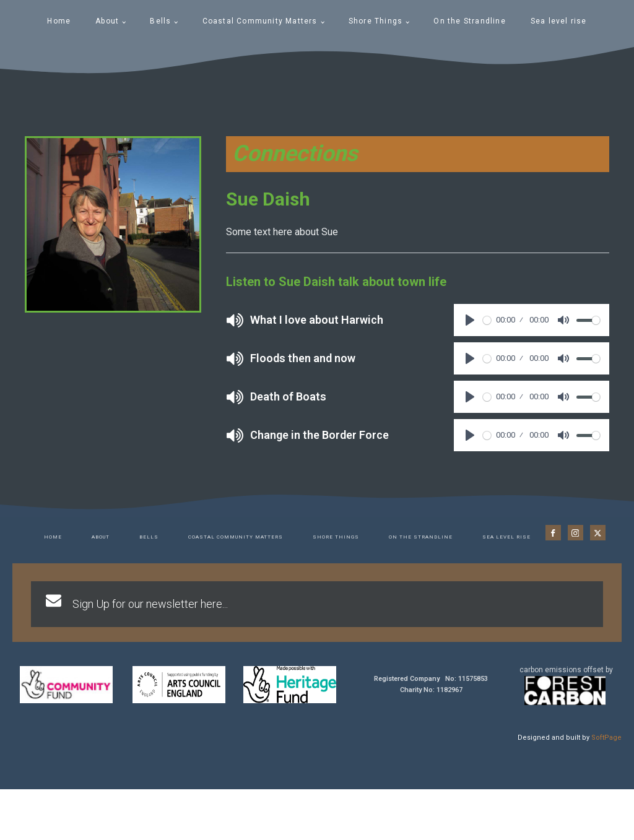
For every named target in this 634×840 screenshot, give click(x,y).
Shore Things (376, 21)
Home (59, 21)
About (107, 21)
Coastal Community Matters (260, 21)
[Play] (470, 320)
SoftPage (606, 738)
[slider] (487, 320)
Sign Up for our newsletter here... (150, 604)
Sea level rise (559, 21)
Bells (160, 21)
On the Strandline (469, 21)
